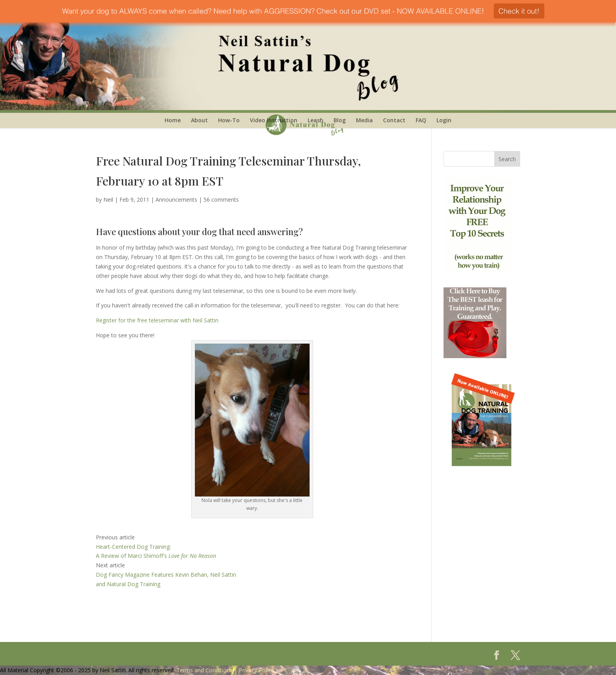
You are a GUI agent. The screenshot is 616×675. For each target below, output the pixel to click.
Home (173, 120)
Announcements (176, 200)
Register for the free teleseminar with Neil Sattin (157, 320)
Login (444, 120)
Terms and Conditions (204, 670)
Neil (108, 200)
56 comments (221, 200)
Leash (315, 120)
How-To (229, 120)
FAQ (421, 120)
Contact (394, 120)
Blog (340, 120)
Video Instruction (274, 120)
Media (364, 120)
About (199, 120)
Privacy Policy (256, 670)
